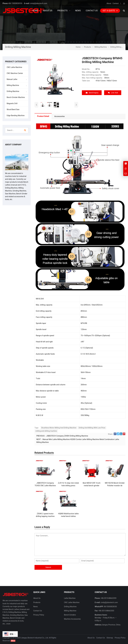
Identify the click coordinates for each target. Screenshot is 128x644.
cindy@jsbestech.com (39, 3)
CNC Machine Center (15, 73)
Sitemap (110, 638)
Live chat (113, 93)
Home (35, 11)
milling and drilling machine (46, 431)
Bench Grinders (70, 615)
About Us (37, 598)
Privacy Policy (39, 615)
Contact (116, 3)
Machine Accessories (72, 619)
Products (37, 602)
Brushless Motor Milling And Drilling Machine (59, 428)
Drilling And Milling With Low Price (92, 428)
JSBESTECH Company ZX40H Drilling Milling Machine (67, 436)
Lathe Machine (70, 598)
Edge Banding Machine (15, 115)
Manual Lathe (12, 79)
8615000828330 (110, 607)
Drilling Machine (13, 91)
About (109, 3)
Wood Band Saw (13, 109)
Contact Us (38, 611)
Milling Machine (13, 85)
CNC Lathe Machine (14, 67)
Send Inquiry (92, 93)
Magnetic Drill (12, 103)
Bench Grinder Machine (16, 97)
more (8, 624)
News (35, 607)
